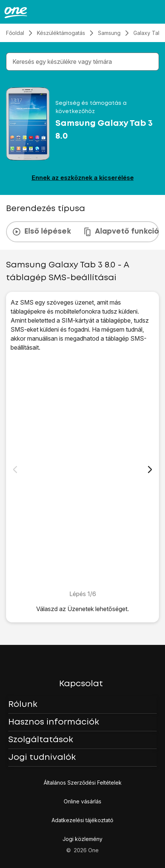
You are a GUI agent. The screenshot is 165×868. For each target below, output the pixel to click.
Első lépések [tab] (41, 232)
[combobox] (84, 62)
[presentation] (82, 232)
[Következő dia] (150, 469)
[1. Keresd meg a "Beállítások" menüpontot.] (82, 471)
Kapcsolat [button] (81, 684)
